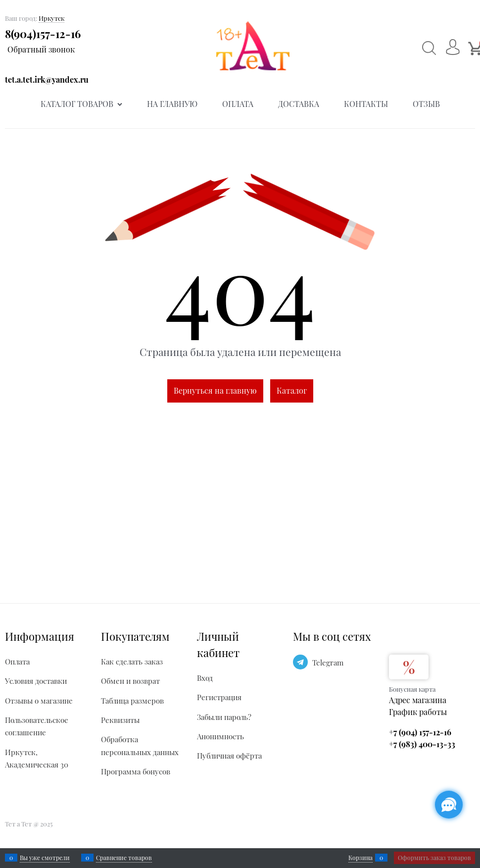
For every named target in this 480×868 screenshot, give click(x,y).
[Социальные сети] (449, 805)
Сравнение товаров (124, 858)
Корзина (360, 858)
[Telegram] (300, 662)
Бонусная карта (412, 689)
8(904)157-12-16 (43, 34)
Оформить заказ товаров (434, 858)
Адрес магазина (418, 700)
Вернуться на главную (215, 390)
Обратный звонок (41, 49)
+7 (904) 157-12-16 (420, 732)
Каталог (292, 390)
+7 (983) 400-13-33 (422, 744)
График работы (418, 712)
